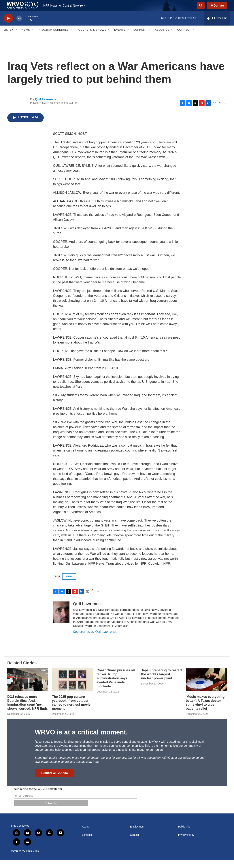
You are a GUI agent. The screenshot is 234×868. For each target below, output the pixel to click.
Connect (184, 38)
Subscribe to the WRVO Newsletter (38, 797)
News (26, 38)
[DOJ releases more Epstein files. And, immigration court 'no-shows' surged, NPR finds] (28, 688)
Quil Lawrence (46, 108)
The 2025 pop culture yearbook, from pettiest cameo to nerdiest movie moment (71, 711)
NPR (69, 585)
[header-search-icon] (203, 10)
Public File (184, 835)
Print (222, 110)
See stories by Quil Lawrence (95, 640)
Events (120, 38)
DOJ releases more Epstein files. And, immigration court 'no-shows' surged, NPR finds (28, 711)
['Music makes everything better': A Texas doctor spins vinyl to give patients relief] (206, 688)
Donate (221, 10)
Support (140, 38)
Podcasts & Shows (91, 38)
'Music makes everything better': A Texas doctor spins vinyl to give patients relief (205, 711)
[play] (8, 27)
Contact (134, 843)
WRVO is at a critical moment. (81, 740)
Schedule (87, 843)
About (85, 835)
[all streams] (217, 26)
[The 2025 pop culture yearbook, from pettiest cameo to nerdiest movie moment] (72, 688)
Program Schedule (53, 38)
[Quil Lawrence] (61, 621)
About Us (162, 38)
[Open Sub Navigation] (16, 38)
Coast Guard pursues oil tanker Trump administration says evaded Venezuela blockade (116, 686)
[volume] (19, 27)
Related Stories (22, 671)
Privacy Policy (186, 843)
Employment (137, 835)
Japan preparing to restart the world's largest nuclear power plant (162, 682)
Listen (9, 38)
